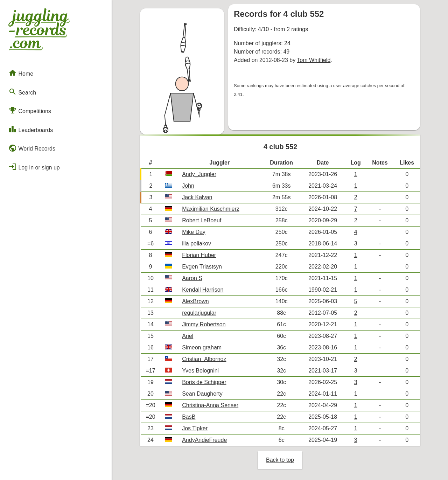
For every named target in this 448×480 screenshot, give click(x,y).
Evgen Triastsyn (202, 267)
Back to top (280, 460)
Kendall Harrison (203, 290)
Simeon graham (202, 347)
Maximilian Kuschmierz (211, 209)
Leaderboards (31, 129)
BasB (189, 417)
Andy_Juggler (199, 174)
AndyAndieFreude (204, 440)
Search (22, 92)
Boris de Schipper (204, 382)
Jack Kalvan (197, 197)
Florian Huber (199, 255)
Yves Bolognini (200, 371)
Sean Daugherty (202, 394)
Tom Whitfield (314, 60)
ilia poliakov (197, 244)
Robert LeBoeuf (202, 220)
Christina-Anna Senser (210, 405)
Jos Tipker (195, 428)
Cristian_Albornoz (204, 359)
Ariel (188, 336)
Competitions (30, 110)
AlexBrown (195, 301)
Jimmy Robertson (204, 324)
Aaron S (192, 278)
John (188, 186)
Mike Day (194, 232)
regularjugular (199, 313)
